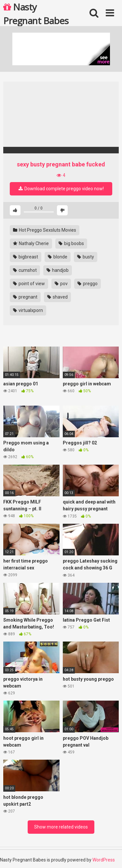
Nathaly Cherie (31, 243)
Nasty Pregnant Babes (36, 13)
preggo (88, 284)
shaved (57, 297)
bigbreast (26, 257)
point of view (29, 284)
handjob (58, 270)
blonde (58, 257)
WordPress (104, 860)
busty (86, 257)
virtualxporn (28, 310)
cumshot (25, 270)
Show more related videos (61, 827)
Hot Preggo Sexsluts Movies (45, 230)
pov (61, 284)
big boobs (71, 243)
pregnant (25, 297)
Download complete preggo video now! (61, 189)
